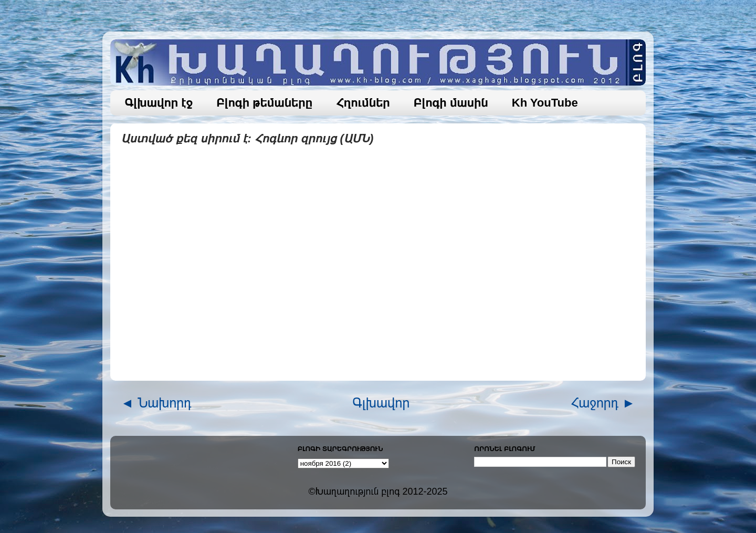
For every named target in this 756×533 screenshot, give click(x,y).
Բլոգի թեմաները (264, 103)
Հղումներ (363, 103)
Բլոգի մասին (451, 103)
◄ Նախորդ (156, 403)
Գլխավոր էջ (159, 103)
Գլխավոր (381, 403)
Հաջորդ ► (603, 403)
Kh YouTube (545, 103)
